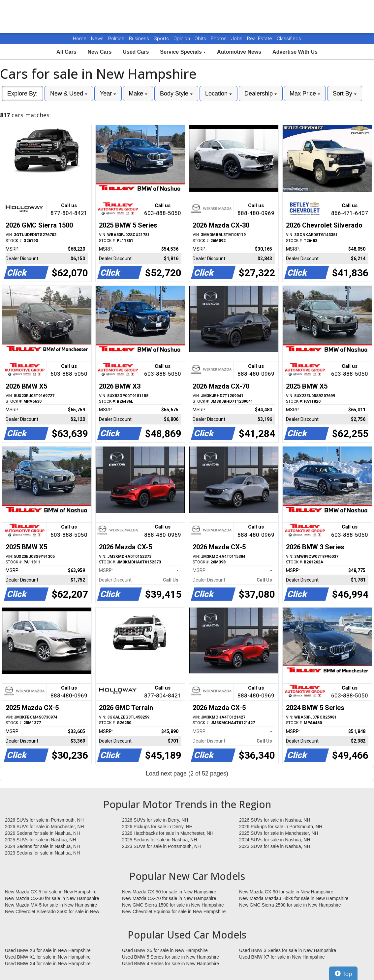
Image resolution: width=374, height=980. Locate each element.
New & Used (69, 94)
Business (140, 39)
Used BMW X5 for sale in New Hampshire (165, 950)
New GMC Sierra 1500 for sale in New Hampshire (173, 905)
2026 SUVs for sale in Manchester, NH (45, 827)
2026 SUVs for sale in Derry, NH (155, 820)
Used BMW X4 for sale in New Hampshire (48, 964)
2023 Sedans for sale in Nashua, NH (42, 853)
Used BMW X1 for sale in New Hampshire (48, 957)
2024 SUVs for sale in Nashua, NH (275, 840)
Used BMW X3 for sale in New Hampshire (48, 950)
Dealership (261, 94)
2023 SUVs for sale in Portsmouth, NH (161, 846)
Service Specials (183, 52)
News (97, 39)
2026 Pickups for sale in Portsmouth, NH (281, 827)
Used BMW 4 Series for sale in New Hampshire (171, 964)
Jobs (237, 39)
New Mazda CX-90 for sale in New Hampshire (286, 892)
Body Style (176, 94)
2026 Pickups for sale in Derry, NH (157, 827)
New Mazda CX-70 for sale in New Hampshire (169, 898)
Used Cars (136, 52)
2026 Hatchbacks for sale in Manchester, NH (168, 833)
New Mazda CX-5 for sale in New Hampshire (51, 892)
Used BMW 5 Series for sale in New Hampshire (171, 957)
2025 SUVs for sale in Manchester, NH (279, 833)
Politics (116, 39)
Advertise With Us (295, 52)
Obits (201, 39)
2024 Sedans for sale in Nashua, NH (42, 846)
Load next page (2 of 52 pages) (187, 774)
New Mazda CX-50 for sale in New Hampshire (169, 892)
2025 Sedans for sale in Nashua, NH (159, 840)
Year (108, 94)
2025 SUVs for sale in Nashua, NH (41, 840)
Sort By (345, 94)
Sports (162, 39)
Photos (219, 39)
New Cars (99, 52)
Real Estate (260, 39)
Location (218, 94)
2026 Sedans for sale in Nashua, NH (42, 833)
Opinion (182, 39)
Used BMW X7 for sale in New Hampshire (282, 957)
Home (80, 39)
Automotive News (239, 52)
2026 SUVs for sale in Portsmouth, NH (44, 820)
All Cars (66, 52)
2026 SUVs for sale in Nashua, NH (275, 820)
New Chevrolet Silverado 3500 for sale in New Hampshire (52, 912)
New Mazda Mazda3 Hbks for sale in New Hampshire (294, 898)
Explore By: (22, 94)
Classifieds (289, 39)
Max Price (305, 94)
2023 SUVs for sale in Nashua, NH (275, 846)
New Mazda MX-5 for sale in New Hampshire (51, 905)
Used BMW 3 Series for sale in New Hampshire (288, 950)
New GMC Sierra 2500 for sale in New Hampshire (290, 905)
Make (138, 94)
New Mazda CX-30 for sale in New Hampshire (52, 898)
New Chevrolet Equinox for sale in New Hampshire (174, 912)
